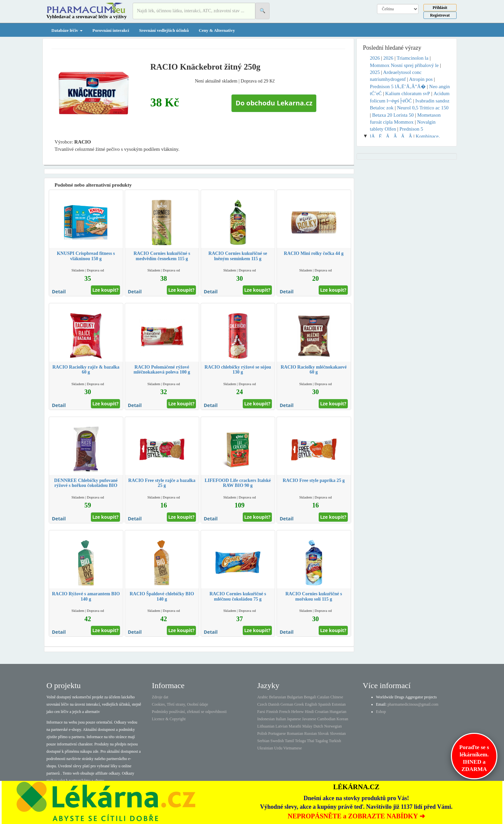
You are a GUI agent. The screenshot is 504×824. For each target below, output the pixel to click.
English (311, 704)
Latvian (282, 726)
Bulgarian (295, 697)
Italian (281, 719)
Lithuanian (266, 726)
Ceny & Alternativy (217, 30)
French (285, 712)
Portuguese (277, 734)
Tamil (289, 741)
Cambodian (326, 719)
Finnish (272, 712)
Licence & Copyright (169, 719)
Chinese (337, 697)
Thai (311, 741)
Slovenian (338, 734)
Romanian (295, 734)
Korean (342, 719)
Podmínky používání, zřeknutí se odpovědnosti (189, 712)
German (287, 704)
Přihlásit (440, 8)
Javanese (309, 719)
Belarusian (278, 697)
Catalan (323, 697)
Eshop (381, 712)
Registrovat (440, 15)
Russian (311, 734)
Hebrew (297, 712)
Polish (262, 734)
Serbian (263, 741)
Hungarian (338, 712)
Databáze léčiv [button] (67, 30)
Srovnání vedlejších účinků (164, 30)
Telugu (301, 741)
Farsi (261, 712)
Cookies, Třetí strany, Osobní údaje (180, 704)
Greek (299, 704)
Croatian (322, 712)
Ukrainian (265, 748)
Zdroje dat (160, 697)
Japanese (294, 719)
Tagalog (321, 741)
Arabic (263, 697)
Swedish (277, 741)
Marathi (295, 726)
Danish (274, 704)
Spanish (324, 704)
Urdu (278, 748)
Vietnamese (292, 748)
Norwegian (333, 726)
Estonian (339, 704)
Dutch (318, 726)
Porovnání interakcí (111, 30)
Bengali (310, 697)
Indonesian (266, 719)
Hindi (309, 712)
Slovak (323, 734)
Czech (262, 704)
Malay (307, 726)
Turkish (335, 741)
